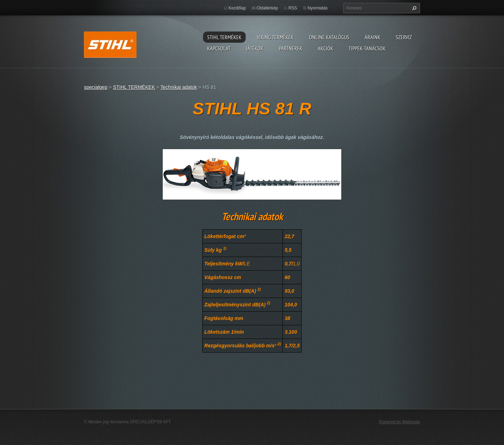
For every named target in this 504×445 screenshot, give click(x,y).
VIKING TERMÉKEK (275, 37)
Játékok (255, 48)
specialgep (96, 87)
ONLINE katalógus (329, 37)
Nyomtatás (318, 8)
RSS (293, 8)
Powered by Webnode (399, 422)
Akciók (325, 48)
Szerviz (404, 37)
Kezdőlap (237, 8)
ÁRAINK (373, 37)
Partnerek (291, 48)
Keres (413, 8)
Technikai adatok (178, 87)
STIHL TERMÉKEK (224, 37)
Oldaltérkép (267, 8)
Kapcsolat (219, 48)
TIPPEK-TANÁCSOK (367, 48)
